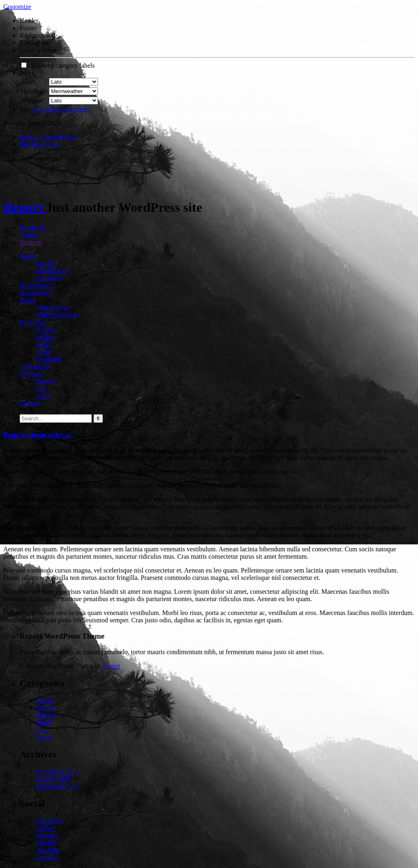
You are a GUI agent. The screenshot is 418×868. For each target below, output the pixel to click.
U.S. (42, 388)
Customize (17, 7)
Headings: (34, 91)
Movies (46, 715)
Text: (28, 82)
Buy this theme (39, 144)
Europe (45, 381)
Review (46, 330)
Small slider (52, 271)
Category (32, 374)
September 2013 (57, 786)
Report (24, 207)
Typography (35, 366)
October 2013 (54, 779)
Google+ (47, 858)
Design (45, 700)
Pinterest (31, 242)
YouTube (48, 850)
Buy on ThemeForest (60, 109)
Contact (30, 403)
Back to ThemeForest (48, 137)
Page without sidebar (38, 435)
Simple (45, 263)
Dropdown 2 (36, 293)
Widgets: (32, 101)
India (43, 396)
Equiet (111, 666)
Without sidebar (57, 315)
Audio (44, 352)
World (44, 737)
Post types (33, 322)
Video (44, 344)
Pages (27, 300)
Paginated (49, 359)
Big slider (49, 278)
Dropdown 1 (36, 285)
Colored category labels (58, 65)
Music (44, 723)
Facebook (32, 228)
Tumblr (46, 843)
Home (28, 256)
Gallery (46, 337)
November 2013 (57, 771)
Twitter (29, 235)
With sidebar (53, 307)
